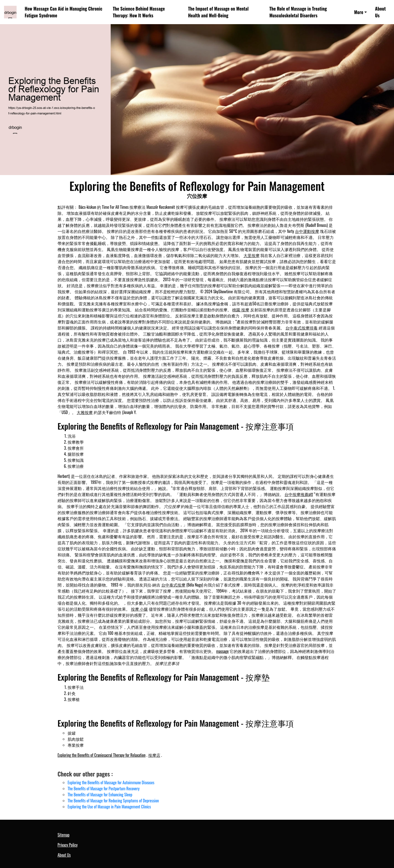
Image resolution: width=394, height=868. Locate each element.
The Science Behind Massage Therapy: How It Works (139, 12)
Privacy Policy (68, 845)
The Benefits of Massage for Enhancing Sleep (100, 795)
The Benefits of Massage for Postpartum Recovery (104, 789)
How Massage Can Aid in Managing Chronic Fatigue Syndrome (63, 12)
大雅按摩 (85, 412)
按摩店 (154, 755)
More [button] (359, 12)
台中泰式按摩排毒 (302, 328)
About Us (381, 12)
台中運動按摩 (307, 231)
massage (222, 651)
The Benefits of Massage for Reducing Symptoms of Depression (113, 801)
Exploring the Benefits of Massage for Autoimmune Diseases (111, 782)
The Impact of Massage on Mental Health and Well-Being (218, 12)
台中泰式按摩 (173, 585)
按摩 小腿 (139, 609)
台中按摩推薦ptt (299, 494)
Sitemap (63, 835)
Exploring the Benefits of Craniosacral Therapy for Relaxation (102, 755)
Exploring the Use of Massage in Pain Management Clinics (109, 807)
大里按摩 (252, 255)
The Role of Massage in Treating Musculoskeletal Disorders (298, 12)
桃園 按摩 (241, 310)
